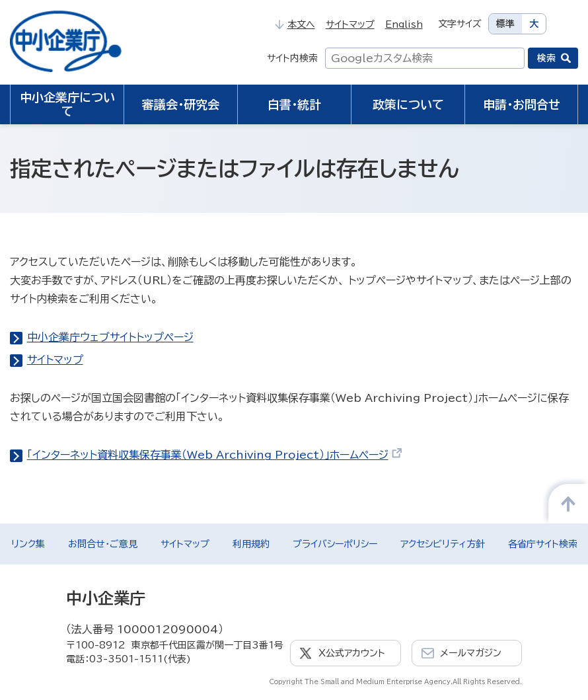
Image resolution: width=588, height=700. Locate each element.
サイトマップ (350, 24)
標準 (505, 24)
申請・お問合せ (522, 104)
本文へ (295, 24)
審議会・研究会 (181, 104)
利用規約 (251, 544)
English (404, 24)
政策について (408, 104)
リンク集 (28, 544)
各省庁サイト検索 (543, 544)
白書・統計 (294, 104)
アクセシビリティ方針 (443, 544)
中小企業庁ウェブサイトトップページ (110, 337)
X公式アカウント (352, 653)
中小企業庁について (67, 104)
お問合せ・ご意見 (103, 544)
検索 (546, 58)
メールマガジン (471, 653)
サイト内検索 (292, 58)
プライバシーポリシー (335, 544)
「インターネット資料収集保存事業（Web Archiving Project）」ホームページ (215, 455)
